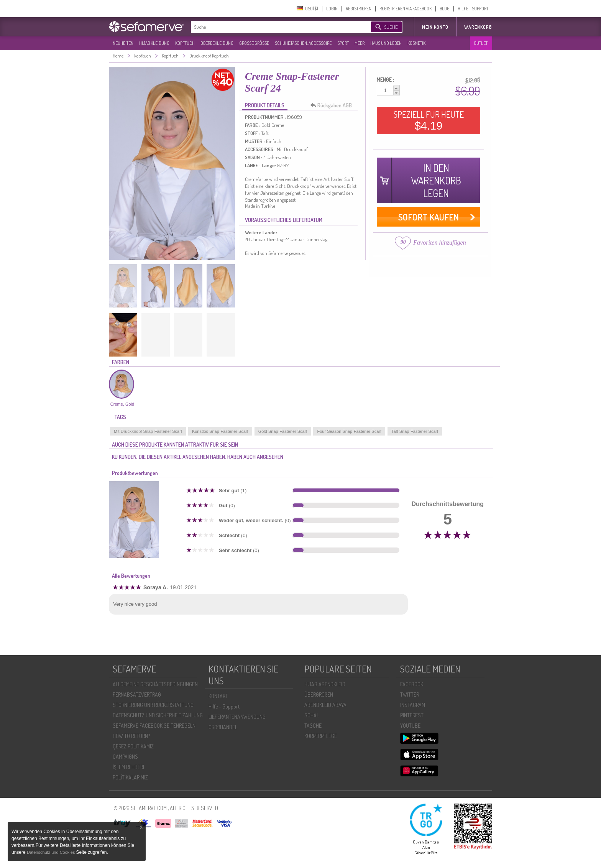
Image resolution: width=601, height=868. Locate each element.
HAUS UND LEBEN (386, 43)
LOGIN (332, 9)
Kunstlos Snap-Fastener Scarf (220, 431)
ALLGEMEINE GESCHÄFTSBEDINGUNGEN (155, 684)
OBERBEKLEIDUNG (217, 43)
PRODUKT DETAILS (265, 105)
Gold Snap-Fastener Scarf (283, 431)
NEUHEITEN (123, 43)
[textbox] (274, 27)
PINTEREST (412, 715)
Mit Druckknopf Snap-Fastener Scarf (148, 431)
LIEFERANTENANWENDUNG (237, 717)
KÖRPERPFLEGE (321, 736)
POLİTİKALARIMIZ (130, 777)
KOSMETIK (416, 43)
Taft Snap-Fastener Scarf (415, 431)
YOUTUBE (410, 726)
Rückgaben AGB (333, 105)
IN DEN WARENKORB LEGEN (436, 180)
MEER (360, 43)
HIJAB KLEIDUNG (154, 43)
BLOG (445, 9)
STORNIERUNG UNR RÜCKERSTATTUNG (153, 705)
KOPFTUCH (185, 43)
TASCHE (313, 726)
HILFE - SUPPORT (473, 9)
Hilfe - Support (224, 706)
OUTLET (481, 43)
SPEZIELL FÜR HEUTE (429, 120)
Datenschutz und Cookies (51, 852)
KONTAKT (218, 696)
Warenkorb (478, 27)
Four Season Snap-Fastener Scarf (349, 431)
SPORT (343, 43)
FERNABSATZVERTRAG (137, 695)
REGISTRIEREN (359, 9)
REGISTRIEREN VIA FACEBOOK (406, 9)
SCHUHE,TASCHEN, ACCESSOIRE (303, 43)
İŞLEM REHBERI (128, 767)
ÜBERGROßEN (319, 695)
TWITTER (410, 695)
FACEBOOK (412, 684)
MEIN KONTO (435, 27)
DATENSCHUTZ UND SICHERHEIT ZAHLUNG (158, 715)
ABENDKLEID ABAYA (325, 705)
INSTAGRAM (413, 705)
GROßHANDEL (223, 727)
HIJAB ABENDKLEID (325, 684)
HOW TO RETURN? (131, 736)
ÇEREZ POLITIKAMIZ (133, 746)
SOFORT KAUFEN (429, 217)
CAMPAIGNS (125, 757)
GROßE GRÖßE (254, 43)
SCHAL (312, 715)
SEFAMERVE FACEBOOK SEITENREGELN (154, 726)
